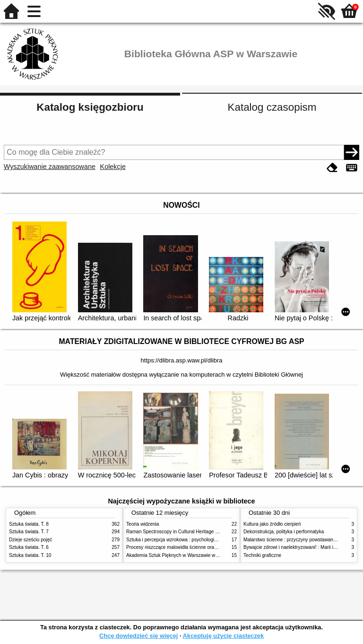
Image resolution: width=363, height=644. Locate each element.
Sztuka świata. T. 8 (29, 524)
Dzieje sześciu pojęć (30, 540)
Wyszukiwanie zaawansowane (50, 167)
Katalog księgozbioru (90, 107)
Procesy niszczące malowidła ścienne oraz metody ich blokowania (196, 547)
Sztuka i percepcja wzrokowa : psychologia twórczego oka (187, 540)
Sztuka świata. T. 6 (29, 547)
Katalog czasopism (272, 107)
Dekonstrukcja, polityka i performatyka (284, 532)
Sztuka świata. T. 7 (29, 532)
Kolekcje (113, 167)
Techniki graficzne (262, 555)
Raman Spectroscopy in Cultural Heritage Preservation (184, 532)
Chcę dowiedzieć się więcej (138, 636)
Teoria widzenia (143, 524)
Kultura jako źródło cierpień (272, 524)
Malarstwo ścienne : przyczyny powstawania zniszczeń (301, 540)
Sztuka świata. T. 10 (30, 555)
